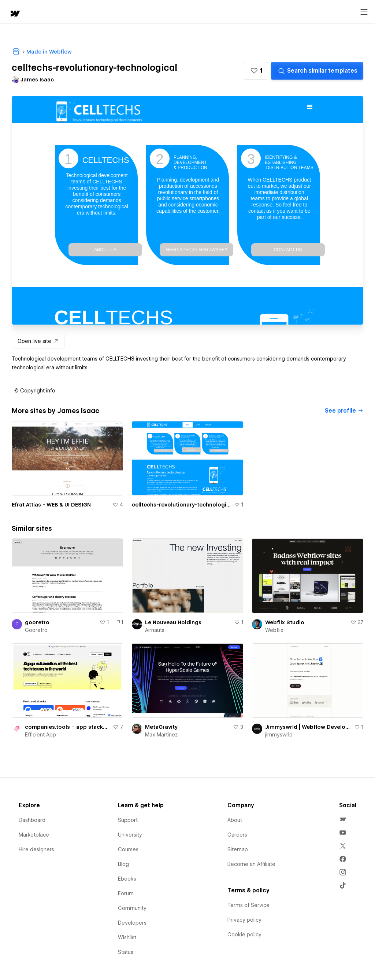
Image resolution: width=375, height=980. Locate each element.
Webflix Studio (285, 622)
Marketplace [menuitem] (34, 835)
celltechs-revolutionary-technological (181, 505)
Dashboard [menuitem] (32, 820)
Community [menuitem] (132, 908)
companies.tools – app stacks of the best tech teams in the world (67, 727)
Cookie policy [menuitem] (244, 935)
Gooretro (36, 630)
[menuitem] (343, 819)
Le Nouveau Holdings (173, 622)
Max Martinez (161, 735)
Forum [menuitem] (126, 893)
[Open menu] (364, 12)
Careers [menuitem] (237, 835)
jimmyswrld (279, 735)
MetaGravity (161, 727)
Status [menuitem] (126, 952)
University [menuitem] (130, 835)
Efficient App (40, 735)
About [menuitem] (235, 820)
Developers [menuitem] (132, 923)
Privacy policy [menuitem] (244, 920)
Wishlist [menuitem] (127, 937)
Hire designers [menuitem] (36, 849)
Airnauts (155, 630)
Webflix (274, 630)
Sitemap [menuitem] (238, 849)
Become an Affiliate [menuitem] (251, 864)
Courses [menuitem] (128, 849)
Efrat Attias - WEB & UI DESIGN (51, 505)
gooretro (37, 622)
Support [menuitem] (128, 820)
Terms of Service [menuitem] (248, 905)
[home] (15, 14)
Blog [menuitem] (123, 864)
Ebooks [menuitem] (127, 879)
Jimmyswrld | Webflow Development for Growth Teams (308, 727)
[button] (256, 71)
